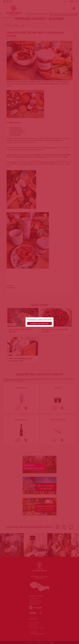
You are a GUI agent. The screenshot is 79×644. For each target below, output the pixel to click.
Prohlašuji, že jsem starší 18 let (40, 323)
